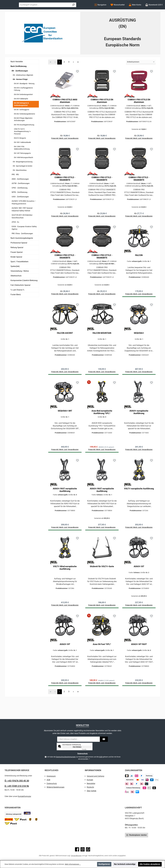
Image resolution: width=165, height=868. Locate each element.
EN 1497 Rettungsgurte (22, 163)
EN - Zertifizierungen (20, 80)
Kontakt (90, 780)
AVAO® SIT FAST (139, 661)
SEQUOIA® (139, 345)
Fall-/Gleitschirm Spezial (20, 295)
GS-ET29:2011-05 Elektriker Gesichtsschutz (22, 226)
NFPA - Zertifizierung (19, 202)
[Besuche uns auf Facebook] (77, 849)
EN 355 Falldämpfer (21, 108)
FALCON (139, 267)
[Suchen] (86, 9)
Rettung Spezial (17, 257)
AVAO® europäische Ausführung (139, 425)
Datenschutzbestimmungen (66, 757)
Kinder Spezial (16, 266)
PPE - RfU (15, 184)
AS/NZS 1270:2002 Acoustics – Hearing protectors (24, 212)
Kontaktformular (24, 796)
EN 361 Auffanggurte (22, 119)
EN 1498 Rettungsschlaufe (23, 167)
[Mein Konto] (135, 9)
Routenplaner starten (137, 835)
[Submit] (104, 739)
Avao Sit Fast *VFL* (102, 661)
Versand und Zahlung (95, 776)
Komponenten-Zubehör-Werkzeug (24, 290)
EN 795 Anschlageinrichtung (24, 134)
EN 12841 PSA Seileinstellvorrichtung (22, 157)
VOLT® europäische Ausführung (139, 503)
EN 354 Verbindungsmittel (23, 104)
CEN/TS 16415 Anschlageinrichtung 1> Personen (22, 141)
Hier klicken (77, 747)
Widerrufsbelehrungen (56, 787)
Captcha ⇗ (87, 749)
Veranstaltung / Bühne (20, 280)
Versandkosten (76, 856)
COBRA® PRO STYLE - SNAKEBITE (65, 189)
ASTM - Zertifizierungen (21, 193)
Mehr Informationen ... (73, 864)
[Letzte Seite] (78, 71)
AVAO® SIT (139, 582)
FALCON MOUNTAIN (102, 345)
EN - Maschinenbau (20, 180)
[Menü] (100, 9)
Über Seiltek (91, 791)
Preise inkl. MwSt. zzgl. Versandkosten (65, 148)
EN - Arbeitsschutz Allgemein (23, 84)
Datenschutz (52, 783)
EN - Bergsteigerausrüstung (23, 171)
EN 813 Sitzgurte (20, 147)
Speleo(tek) (15, 276)
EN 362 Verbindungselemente (24, 123)
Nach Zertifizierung (19, 76)
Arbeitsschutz (16, 285)
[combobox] (68, 9)
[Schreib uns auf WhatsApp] (88, 849)
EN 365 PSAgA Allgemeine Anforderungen (23, 129)
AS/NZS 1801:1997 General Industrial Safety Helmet (22, 219)
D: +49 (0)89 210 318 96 (17, 786)
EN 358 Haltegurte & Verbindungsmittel (21, 114)
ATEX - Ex (15, 231)
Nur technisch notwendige (125, 864)
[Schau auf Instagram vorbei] (83, 849)
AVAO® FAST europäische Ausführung (65, 504)
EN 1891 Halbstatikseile (22, 152)
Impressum (51, 776)
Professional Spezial (19, 252)
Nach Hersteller (17, 71)
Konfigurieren (104, 864)
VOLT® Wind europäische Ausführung (65, 583)
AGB (101, 757)
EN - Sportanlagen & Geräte (23, 175)
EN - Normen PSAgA (20, 89)
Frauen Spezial (17, 262)
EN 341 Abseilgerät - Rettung (24, 93)
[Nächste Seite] (73, 71)
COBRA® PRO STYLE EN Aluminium (102, 110)
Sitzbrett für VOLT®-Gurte (102, 582)
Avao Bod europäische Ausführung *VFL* (102, 425)
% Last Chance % (17, 299)
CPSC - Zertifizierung (20, 197)
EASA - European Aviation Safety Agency (24, 237)
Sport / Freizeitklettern (19, 271)
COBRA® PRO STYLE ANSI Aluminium (65, 110)
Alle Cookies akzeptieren (150, 864)
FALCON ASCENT (65, 345)
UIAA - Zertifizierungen (20, 206)
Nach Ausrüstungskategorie (22, 247)
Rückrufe (90, 787)
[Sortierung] (141, 71)
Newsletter (91, 783)
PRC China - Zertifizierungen (22, 243)
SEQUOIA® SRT (65, 424)
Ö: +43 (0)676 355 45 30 (17, 781)
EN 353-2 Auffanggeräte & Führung (23, 98)
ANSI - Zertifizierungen (20, 188)
